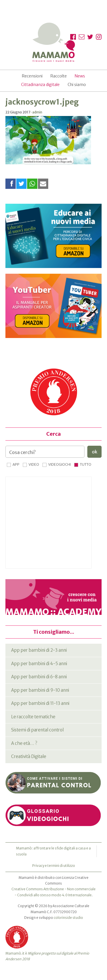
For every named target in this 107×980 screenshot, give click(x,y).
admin (37, 112)
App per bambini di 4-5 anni (39, 664)
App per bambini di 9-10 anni (40, 690)
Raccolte (59, 76)
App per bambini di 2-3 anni (39, 650)
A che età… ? (24, 743)
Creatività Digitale (29, 756)
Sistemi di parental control (37, 730)
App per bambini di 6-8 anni (39, 677)
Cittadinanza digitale (40, 85)
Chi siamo (77, 85)
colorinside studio (68, 918)
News (80, 76)
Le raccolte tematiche (33, 717)
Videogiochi (59, 464)
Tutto (86, 464)
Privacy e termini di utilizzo (54, 866)
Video (34, 464)
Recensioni (32, 76)
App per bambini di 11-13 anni (40, 703)
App (16, 464)
